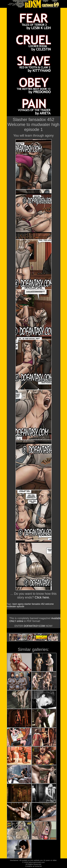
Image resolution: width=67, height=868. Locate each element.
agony (21, 604)
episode (21, 606)
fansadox (36, 604)
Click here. (42, 597)
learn (15, 604)
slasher (28, 604)
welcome (49, 604)
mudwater (12, 606)
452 (43, 604)
